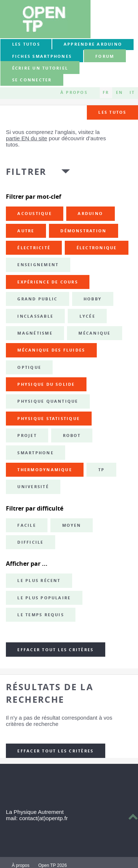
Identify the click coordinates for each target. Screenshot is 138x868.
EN (119, 93)
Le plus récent (39, 581)
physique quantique (48, 401)
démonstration (83, 231)
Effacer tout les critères (55, 650)
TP (101, 470)
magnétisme (35, 333)
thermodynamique (45, 470)
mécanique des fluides (51, 350)
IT (132, 93)
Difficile (30, 542)
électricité (34, 248)
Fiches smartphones (42, 56)
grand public (37, 299)
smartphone (35, 453)
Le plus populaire (44, 598)
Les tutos (26, 44)
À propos (74, 93)
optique (29, 367)
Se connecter (32, 80)
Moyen (72, 525)
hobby (93, 299)
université (33, 487)
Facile (26, 525)
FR (106, 93)
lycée (87, 316)
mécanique (94, 333)
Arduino (90, 214)
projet (27, 435)
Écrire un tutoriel (40, 68)
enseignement (38, 265)
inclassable (35, 316)
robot (72, 435)
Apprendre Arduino (93, 44)
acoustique (34, 214)
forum (105, 56)
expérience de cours (48, 282)
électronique (97, 248)
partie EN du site (26, 138)
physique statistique (49, 419)
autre (26, 231)
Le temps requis (41, 615)
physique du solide (46, 384)
